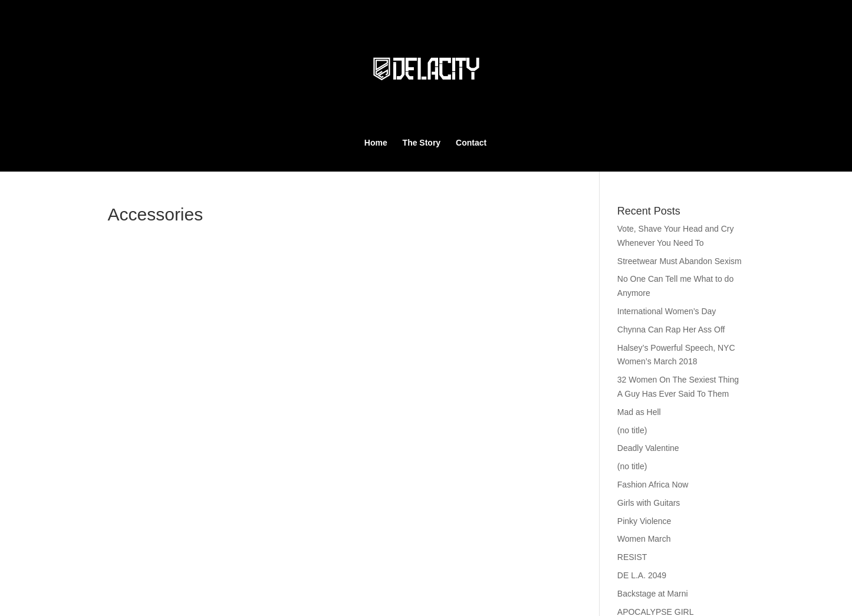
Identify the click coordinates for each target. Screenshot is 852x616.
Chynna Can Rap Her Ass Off (671, 330)
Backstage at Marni (653, 594)
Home (376, 142)
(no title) (632, 430)
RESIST (632, 557)
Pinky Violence (644, 521)
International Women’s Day (667, 311)
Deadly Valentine (648, 448)
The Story (422, 142)
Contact (471, 142)
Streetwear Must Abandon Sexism (680, 261)
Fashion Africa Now (653, 485)
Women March (644, 539)
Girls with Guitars (649, 503)
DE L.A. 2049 (642, 575)
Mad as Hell (639, 412)
